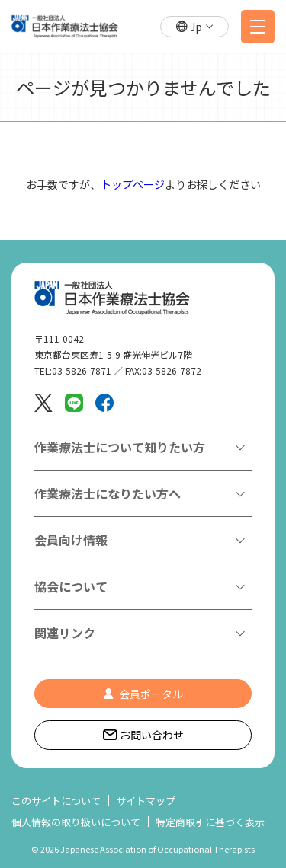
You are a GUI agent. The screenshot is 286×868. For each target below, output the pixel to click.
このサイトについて (56, 801)
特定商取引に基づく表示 (210, 822)
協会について (71, 586)
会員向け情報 (71, 540)
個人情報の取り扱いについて (76, 822)
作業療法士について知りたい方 (120, 447)
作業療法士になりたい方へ (108, 493)
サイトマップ (146, 801)
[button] (194, 27)
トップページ (133, 184)
